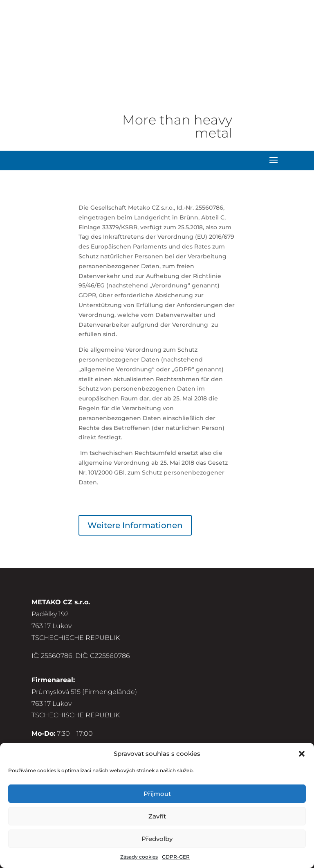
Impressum (50, 717)
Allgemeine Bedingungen (74, 706)
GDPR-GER (176, 857)
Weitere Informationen (135, 461)
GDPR (41, 729)
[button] (302, 754)
